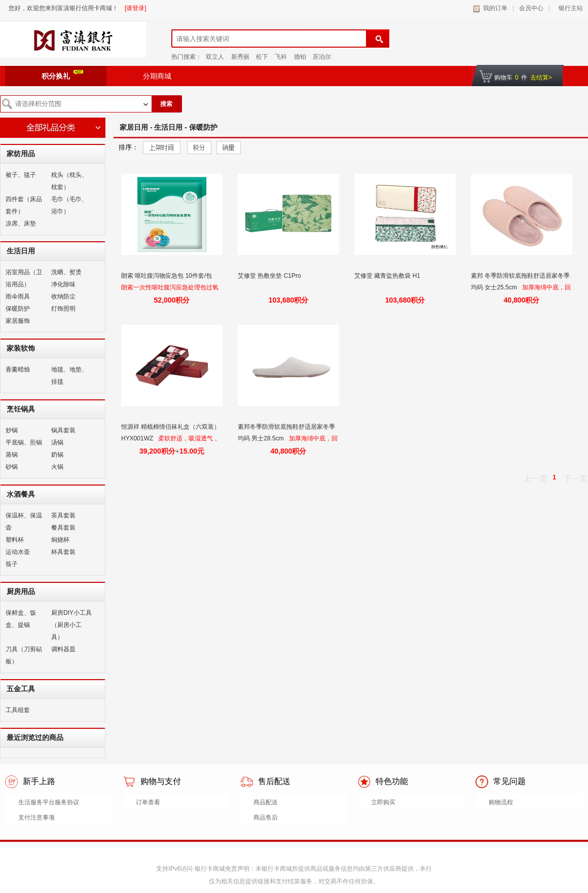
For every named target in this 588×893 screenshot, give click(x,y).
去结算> (541, 78)
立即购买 (383, 802)
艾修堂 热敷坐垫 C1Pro (270, 276)
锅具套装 (63, 430)
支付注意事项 (36, 817)
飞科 (281, 57)
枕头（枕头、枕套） (69, 181)
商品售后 (266, 817)
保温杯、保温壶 (24, 522)
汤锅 (57, 442)
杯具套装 (63, 552)
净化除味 (63, 284)
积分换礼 (62, 75)
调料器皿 (63, 649)
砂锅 (12, 467)
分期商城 (157, 76)
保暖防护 (18, 309)
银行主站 (569, 8)
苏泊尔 (322, 57)
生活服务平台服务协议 (49, 802)
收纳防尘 (63, 296)
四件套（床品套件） (24, 205)
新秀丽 (240, 57)
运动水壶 (18, 552)
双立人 (215, 57)
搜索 (166, 104)
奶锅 (57, 455)
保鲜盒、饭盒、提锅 (21, 619)
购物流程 (501, 802)
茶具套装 (63, 515)
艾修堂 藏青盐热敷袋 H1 (388, 276)
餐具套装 (63, 528)
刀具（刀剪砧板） (24, 655)
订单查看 (148, 802)
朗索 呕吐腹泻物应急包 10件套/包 (168, 276)
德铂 (300, 57)
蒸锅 (12, 455)
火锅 (57, 467)
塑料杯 (15, 540)
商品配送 (266, 802)
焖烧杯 (60, 540)
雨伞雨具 (18, 296)
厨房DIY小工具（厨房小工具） (71, 625)
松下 (262, 57)
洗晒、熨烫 (66, 272)
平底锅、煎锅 (24, 442)
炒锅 (12, 430)
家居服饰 (18, 321)
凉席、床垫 (21, 224)
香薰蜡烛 (18, 369)
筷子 (12, 564)
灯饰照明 (63, 309)
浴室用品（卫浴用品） (24, 278)
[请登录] (136, 8)
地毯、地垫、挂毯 (69, 376)
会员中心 (531, 8)
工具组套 (18, 710)
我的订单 (495, 8)
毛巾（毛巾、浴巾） (69, 205)
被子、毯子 (21, 175)
